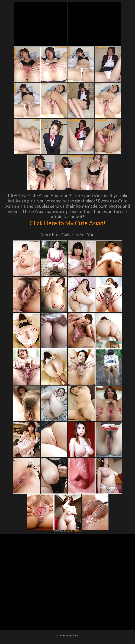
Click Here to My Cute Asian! (68, 223)
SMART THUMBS (74, 531)
